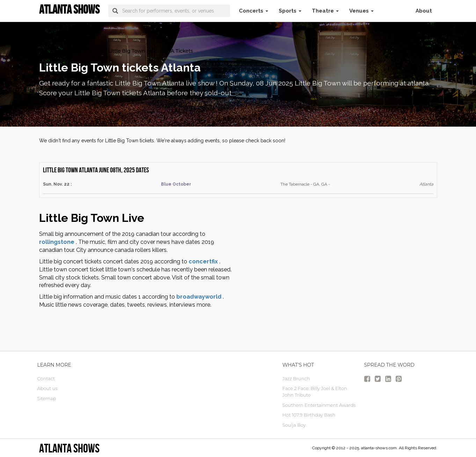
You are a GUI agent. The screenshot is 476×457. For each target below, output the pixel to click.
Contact (46, 379)
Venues (361, 11)
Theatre (325, 11)
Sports (290, 11)
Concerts (254, 11)
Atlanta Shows (69, 448)
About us (47, 388)
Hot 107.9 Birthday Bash (309, 415)
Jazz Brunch (296, 379)
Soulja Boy (294, 425)
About (424, 11)
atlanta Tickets (57, 51)
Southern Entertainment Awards (319, 405)
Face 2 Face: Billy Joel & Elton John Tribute (315, 392)
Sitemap (47, 398)
